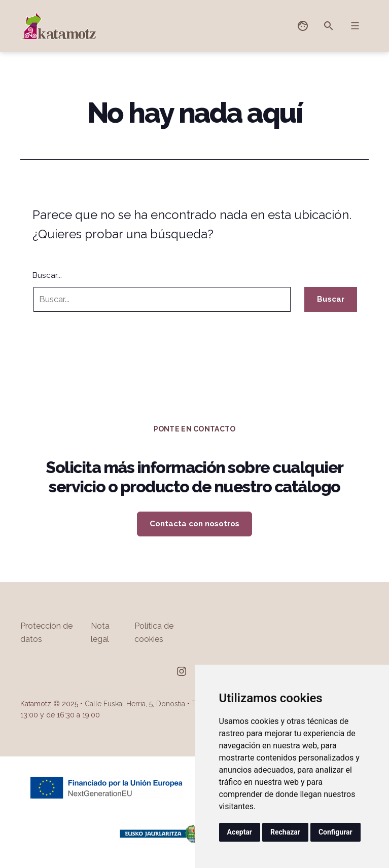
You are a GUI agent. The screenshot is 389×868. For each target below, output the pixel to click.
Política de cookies (154, 632)
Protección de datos (46, 632)
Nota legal (100, 632)
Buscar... (47, 275)
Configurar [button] (335, 832)
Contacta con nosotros (194, 524)
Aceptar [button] (240, 832)
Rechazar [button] (285, 832)
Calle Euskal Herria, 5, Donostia (135, 704)
